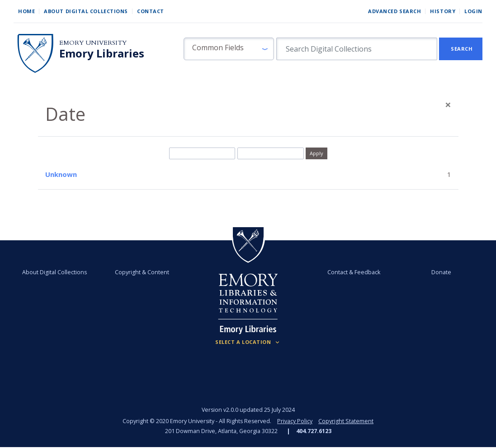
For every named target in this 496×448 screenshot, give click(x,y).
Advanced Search (394, 11)
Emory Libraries (102, 53)
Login (473, 11)
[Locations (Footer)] (248, 342)
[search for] (357, 49)
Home (26, 11)
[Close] (448, 105)
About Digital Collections (86, 11)
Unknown (61, 174)
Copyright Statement (346, 421)
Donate (441, 272)
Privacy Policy (295, 421)
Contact (151, 11)
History (443, 11)
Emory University (93, 43)
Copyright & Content (142, 272)
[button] (229, 49)
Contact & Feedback (354, 272)
